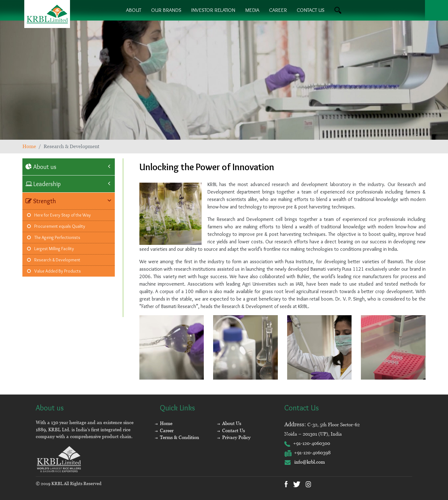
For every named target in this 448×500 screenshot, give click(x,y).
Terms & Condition (180, 437)
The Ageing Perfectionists (54, 237)
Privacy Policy (236, 437)
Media (252, 10)
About (134, 10)
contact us (311, 10)
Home (29, 146)
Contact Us (233, 430)
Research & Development (54, 260)
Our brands (166, 10)
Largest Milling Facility (51, 249)
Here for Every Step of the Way (59, 215)
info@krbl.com (305, 462)
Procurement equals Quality (56, 226)
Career (278, 10)
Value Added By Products (54, 271)
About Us (232, 423)
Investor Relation (213, 10)
